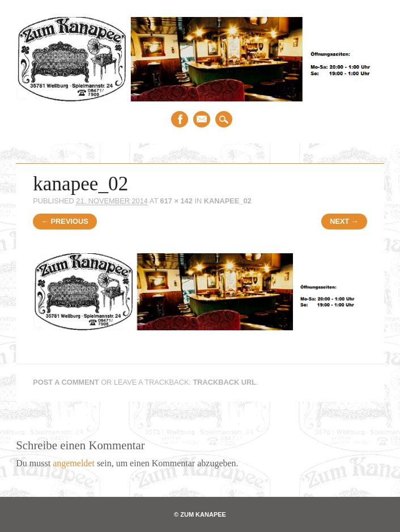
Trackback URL (225, 382)
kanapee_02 (228, 201)
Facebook (180, 119)
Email (202, 119)
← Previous (65, 221)
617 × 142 (176, 201)
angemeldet (74, 463)
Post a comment (66, 382)
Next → (344, 221)
